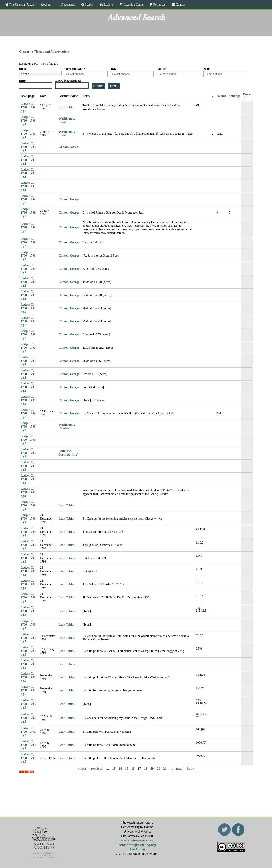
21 (165, 769)
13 (114, 769)
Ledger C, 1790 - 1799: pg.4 (29, 466)
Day (114, 69)
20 (158, 769)
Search (89, 4)
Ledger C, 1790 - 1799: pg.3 (29, 426)
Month (162, 69)
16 (133, 769)
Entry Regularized (68, 81)
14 (120, 769)
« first (82, 769)
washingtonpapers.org (137, 840)
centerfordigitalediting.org (137, 845)
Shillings (234, 96)
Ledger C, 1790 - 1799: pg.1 (29, 120)
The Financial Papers (21, 4)
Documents (68, 4)
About (47, 4)
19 (152, 769)
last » (190, 769)
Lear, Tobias (67, 107)
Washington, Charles (67, 426)
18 (146, 769)
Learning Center (133, 4)
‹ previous (96, 769)
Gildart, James (68, 147)
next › (180, 769)
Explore (108, 4)
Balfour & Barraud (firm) (68, 453)
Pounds (221, 96)
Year (206, 69)
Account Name (75, 69)
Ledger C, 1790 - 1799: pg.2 (29, 199)
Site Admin (137, 849)
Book (23, 69)
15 (127, 769)
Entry (23, 81)
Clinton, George (69, 199)
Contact (180, 4)
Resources (159, 4)
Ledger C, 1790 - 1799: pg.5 (29, 107)
